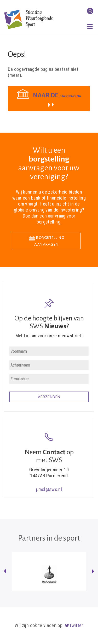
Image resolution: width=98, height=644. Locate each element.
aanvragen (47, 241)
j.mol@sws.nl (49, 489)
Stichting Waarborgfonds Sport (28, 19)
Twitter (74, 625)
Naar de (57, 95)
